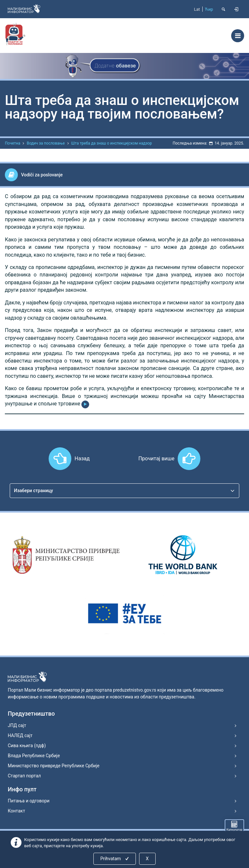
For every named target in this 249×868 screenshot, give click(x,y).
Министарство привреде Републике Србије (54, 766)
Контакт (16, 811)
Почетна (12, 143)
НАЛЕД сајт (20, 735)
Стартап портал (24, 776)
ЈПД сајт (17, 725)
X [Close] (147, 859)
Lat (197, 9)
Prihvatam (115, 859)
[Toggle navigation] (238, 36)
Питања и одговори (29, 801)
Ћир (209, 9)
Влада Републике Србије (34, 756)
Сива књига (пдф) (27, 746)
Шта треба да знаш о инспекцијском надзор (112, 143)
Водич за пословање (46, 143)
